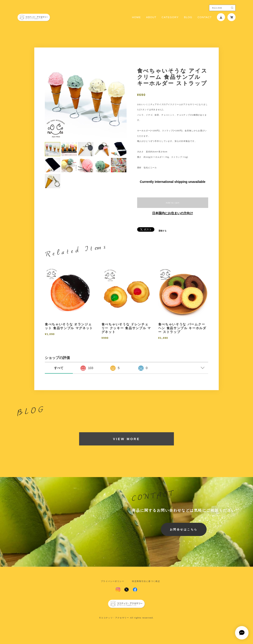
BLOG (188, 17)
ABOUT (151, 17)
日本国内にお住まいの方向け (173, 213)
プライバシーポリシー (112, 581)
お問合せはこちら (184, 529)
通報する (162, 231)
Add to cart (173, 203)
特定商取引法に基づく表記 (146, 581)
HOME (136, 17)
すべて (59, 368)
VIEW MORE (126, 439)
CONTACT (204, 17)
